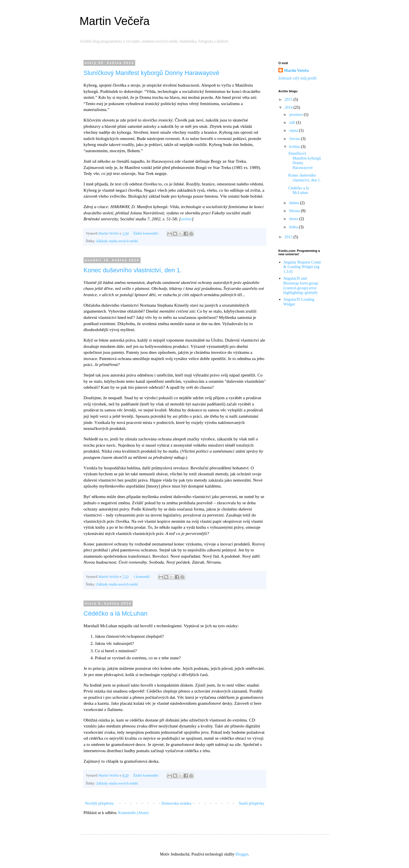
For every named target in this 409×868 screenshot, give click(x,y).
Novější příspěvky (99, 803)
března (295, 211)
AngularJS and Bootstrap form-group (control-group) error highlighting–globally (301, 286)
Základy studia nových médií (117, 241)
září (293, 123)
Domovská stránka (177, 803)
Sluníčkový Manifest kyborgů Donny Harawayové (151, 73)
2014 (289, 107)
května (295, 147)
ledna (294, 227)
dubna (295, 203)
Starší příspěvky (252, 803)
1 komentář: (142, 577)
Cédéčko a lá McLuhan (115, 613)
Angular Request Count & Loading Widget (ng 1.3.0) (302, 267)
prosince (296, 115)
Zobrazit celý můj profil (297, 78)
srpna (294, 130)
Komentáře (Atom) (133, 813)
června (295, 139)
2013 (289, 237)
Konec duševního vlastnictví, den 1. (133, 270)
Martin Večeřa (115, 21)
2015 (289, 100)
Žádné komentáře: (147, 233)
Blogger (242, 854)
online (186, 219)
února (294, 219)
